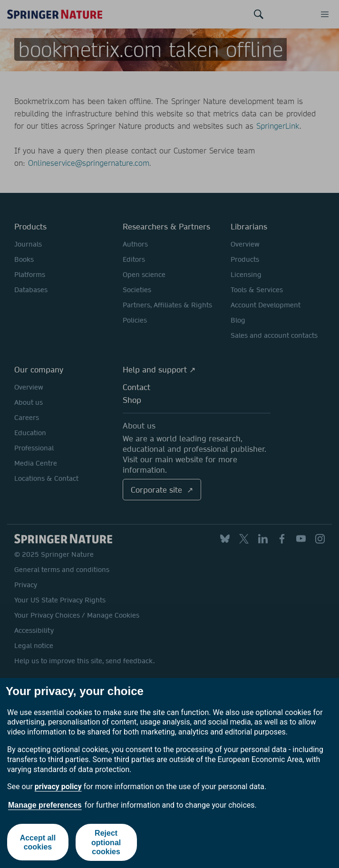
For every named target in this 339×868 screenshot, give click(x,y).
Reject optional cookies (106, 842)
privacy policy (58, 787)
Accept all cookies (38, 842)
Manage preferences (45, 805)
